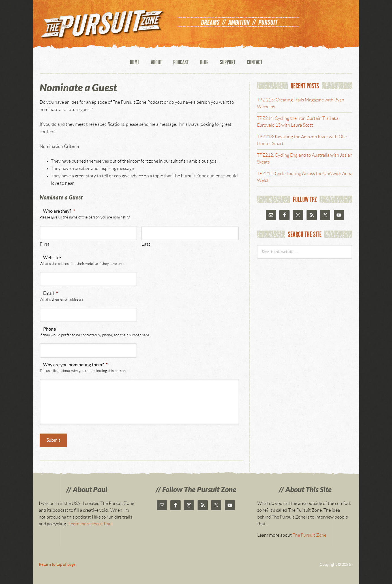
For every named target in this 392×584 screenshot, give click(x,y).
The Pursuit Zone (101, 26)
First (45, 244)
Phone (49, 329)
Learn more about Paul (91, 524)
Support (228, 63)
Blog (204, 63)
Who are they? (59, 211)
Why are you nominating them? (75, 365)
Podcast (181, 63)
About (156, 63)
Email (50, 294)
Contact (255, 63)
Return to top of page (57, 565)
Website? (52, 258)
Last (146, 244)
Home (135, 63)
